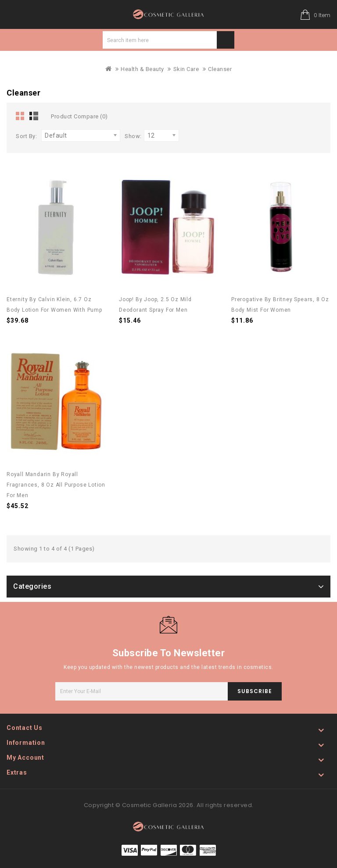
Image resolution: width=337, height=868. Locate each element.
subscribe (255, 691)
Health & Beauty (142, 69)
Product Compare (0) (79, 116)
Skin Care (186, 69)
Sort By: (26, 136)
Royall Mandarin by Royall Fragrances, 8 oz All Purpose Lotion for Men (56, 485)
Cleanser (220, 69)
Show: (133, 136)
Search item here (226, 40)
